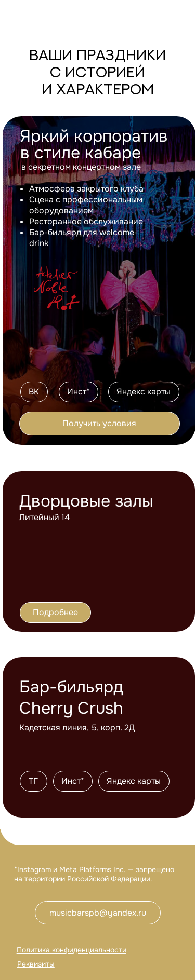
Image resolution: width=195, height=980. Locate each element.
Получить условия (99, 423)
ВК (34, 392)
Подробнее (55, 612)
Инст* (79, 392)
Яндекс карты (144, 392)
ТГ (33, 781)
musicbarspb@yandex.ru (98, 913)
